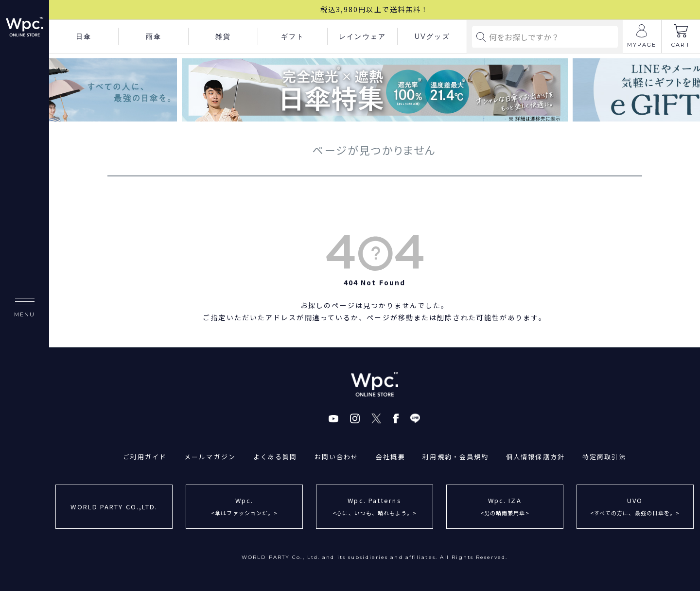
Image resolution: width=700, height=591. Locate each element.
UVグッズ (432, 36)
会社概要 (390, 457)
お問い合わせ (337, 457)
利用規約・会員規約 (456, 457)
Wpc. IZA (505, 507)
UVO (635, 507)
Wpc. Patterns (375, 507)
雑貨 (223, 36)
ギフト (293, 36)
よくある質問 (275, 457)
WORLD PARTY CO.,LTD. (114, 506)
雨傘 (154, 36)
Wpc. (244, 507)
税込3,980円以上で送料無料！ (375, 9)
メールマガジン (210, 457)
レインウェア (362, 36)
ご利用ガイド (145, 457)
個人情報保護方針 (536, 457)
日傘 (84, 36)
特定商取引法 (605, 457)
